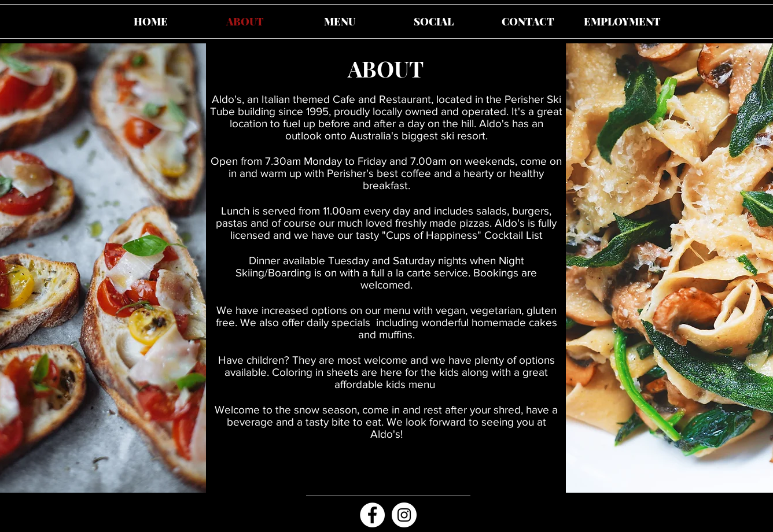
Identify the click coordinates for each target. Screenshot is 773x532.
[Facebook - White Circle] (372, 515)
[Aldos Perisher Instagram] (404, 515)
